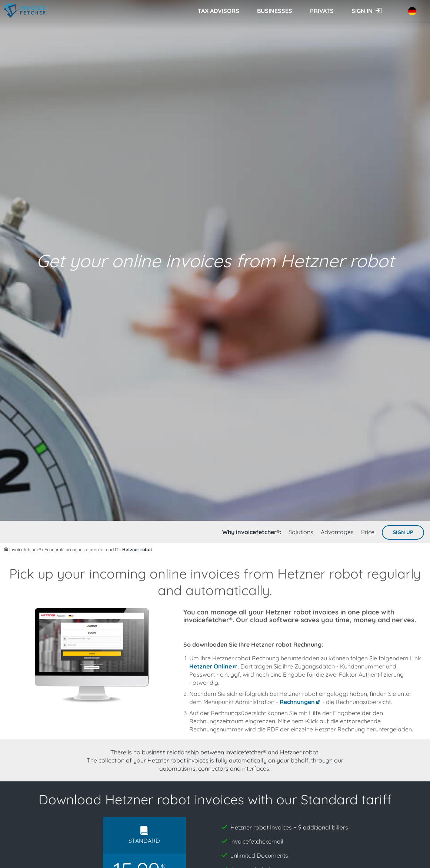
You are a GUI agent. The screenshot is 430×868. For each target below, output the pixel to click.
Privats (322, 11)
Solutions (301, 532)
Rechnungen (297, 702)
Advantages (337, 532)
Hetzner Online (211, 666)
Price (368, 532)
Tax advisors (219, 11)
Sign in (362, 11)
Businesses (275, 11)
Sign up (403, 532)
